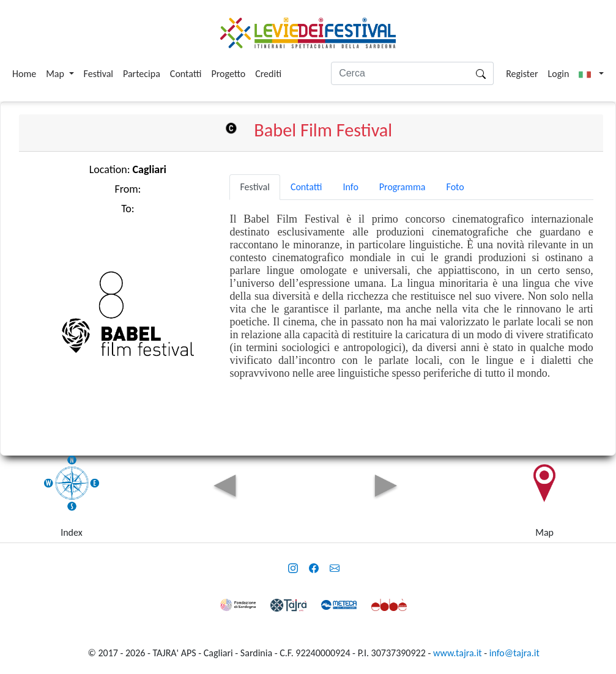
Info (350, 187)
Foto (455, 187)
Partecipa (142, 74)
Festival (98, 74)
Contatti (186, 74)
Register (522, 74)
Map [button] (56, 74)
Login (559, 74)
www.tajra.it (458, 653)
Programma (403, 187)
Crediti (268, 74)
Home (24, 74)
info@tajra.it (514, 653)
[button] (591, 74)
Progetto (228, 74)
